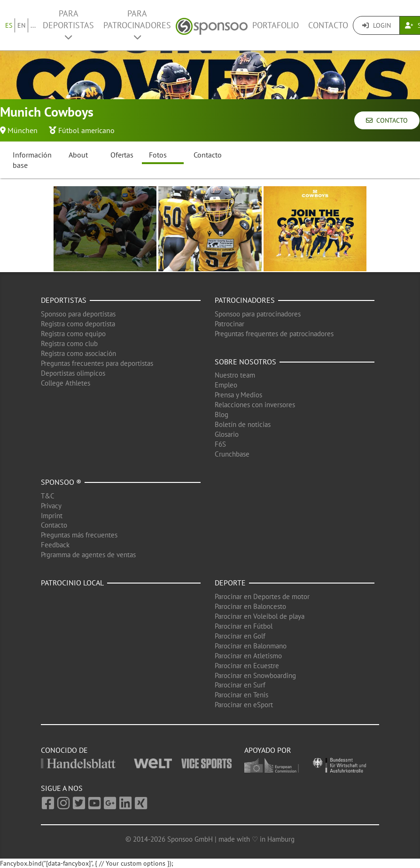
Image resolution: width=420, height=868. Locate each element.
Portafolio (276, 25)
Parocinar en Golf (240, 636)
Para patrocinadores (137, 25)
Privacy (51, 506)
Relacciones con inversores (255, 405)
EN (21, 25)
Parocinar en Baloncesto (250, 606)
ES (9, 25)
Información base (32, 160)
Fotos (158, 155)
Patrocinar (229, 324)
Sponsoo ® (61, 482)
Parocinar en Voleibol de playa (260, 616)
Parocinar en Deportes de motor (262, 596)
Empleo (226, 385)
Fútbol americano (86, 130)
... (33, 25)
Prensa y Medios (238, 395)
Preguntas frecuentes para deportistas (97, 363)
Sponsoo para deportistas (78, 314)
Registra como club (69, 343)
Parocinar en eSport (244, 705)
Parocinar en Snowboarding (255, 675)
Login (377, 25)
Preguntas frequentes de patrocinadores (274, 334)
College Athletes (66, 383)
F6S (220, 444)
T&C (48, 496)
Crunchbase (232, 454)
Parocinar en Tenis (241, 695)
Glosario (227, 434)
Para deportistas (68, 25)
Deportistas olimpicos (73, 373)
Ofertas (122, 155)
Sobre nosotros (245, 362)
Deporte (230, 583)
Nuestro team (235, 375)
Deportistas (64, 300)
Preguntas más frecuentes (79, 535)
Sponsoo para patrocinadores (258, 314)
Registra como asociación (78, 353)
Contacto (328, 25)
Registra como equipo (73, 334)
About (78, 155)
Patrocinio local (72, 583)
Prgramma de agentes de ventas (88, 555)
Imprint (52, 516)
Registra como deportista (78, 324)
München (23, 130)
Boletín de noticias (243, 424)
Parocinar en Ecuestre (247, 666)
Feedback (55, 545)
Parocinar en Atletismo (248, 656)
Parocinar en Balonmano (251, 646)
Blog (222, 414)
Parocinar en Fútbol (244, 626)
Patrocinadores (245, 300)
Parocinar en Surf (240, 685)
